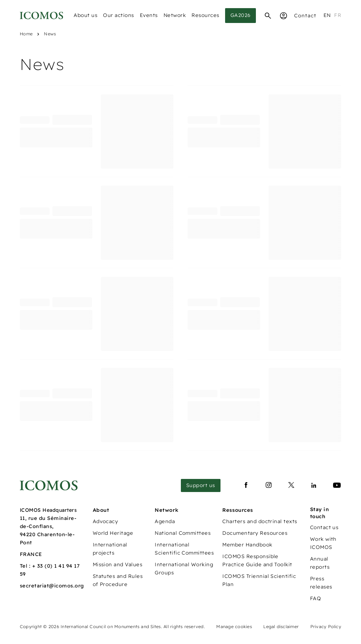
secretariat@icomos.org (52, 586)
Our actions (119, 15)
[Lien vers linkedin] (314, 485)
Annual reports (320, 563)
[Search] (268, 16)
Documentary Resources (255, 533)
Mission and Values (118, 564)
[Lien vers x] (291, 485)
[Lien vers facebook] (246, 485)
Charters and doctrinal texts (260, 521)
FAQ (316, 598)
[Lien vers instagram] (269, 485)
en (327, 15)
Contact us (324, 527)
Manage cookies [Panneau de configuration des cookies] (234, 627)
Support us (201, 485)
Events (149, 15)
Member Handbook (247, 545)
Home (26, 34)
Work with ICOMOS (323, 543)
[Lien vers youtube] (337, 485)
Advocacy (105, 521)
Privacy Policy (326, 627)
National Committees (183, 533)
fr (338, 15)
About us (85, 15)
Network (175, 15)
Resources (205, 15)
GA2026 (240, 15)
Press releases (321, 583)
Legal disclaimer (281, 627)
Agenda (165, 521)
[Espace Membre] (283, 16)
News (50, 34)
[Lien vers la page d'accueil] (49, 485)
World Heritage (113, 533)
